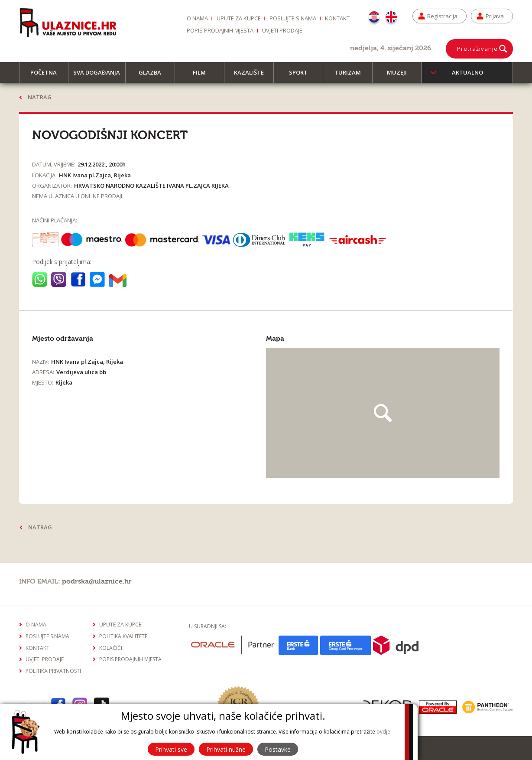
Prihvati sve (171, 749)
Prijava (495, 16)
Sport (302, 76)
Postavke (278, 749)
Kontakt (337, 18)
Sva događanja (99, 76)
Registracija (442, 16)
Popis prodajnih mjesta (220, 30)
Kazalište (253, 76)
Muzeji (401, 76)
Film (203, 76)
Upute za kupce (239, 18)
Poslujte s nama (293, 18)
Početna (47, 76)
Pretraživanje (477, 49)
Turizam (352, 76)
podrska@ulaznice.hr (97, 581)
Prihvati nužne (226, 749)
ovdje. (384, 732)
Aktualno (467, 72)
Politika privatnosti (53, 671)
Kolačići (111, 648)
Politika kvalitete (123, 636)
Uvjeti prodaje (282, 30)
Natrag (40, 97)
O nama (197, 18)
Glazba (154, 76)
